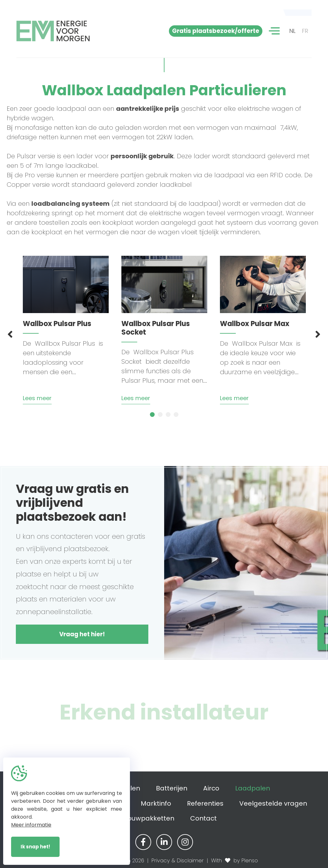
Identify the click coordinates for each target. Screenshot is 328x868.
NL (293, 31)
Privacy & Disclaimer (178, 861)
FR (305, 31)
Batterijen (172, 788)
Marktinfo (156, 803)
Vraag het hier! (82, 634)
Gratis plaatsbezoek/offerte (216, 31)
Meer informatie (31, 825)
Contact (203, 818)
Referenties (205, 803)
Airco (211, 788)
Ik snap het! (35, 847)
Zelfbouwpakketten (143, 818)
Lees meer (37, 398)
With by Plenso (235, 861)
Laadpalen (253, 788)
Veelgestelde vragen (273, 803)
